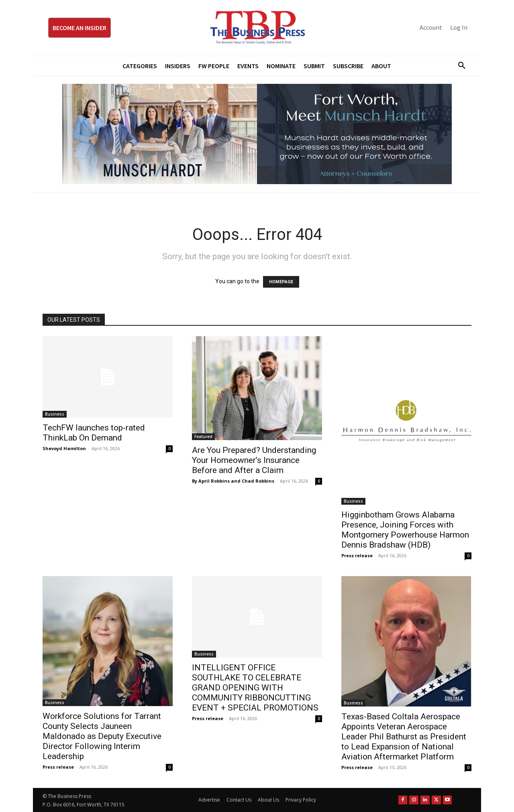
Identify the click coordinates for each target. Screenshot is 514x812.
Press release (357, 555)
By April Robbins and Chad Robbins (233, 481)
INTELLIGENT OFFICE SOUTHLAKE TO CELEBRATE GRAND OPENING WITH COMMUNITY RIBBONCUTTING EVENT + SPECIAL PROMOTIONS (255, 688)
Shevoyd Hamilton (64, 448)
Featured (203, 436)
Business (55, 414)
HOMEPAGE (281, 282)
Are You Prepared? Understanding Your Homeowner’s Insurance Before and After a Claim (254, 460)
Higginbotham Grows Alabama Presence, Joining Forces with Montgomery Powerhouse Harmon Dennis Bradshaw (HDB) (405, 530)
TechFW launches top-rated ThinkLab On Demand (94, 433)
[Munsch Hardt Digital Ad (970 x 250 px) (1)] (257, 134)
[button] (459, 66)
